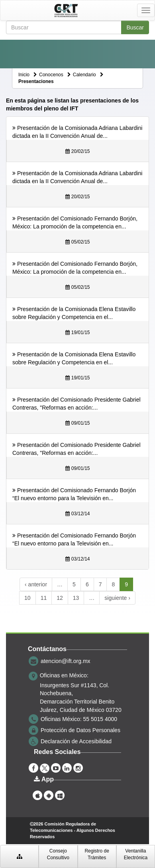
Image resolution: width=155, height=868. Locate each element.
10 (27, 598)
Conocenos (51, 75)
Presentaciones (36, 81)
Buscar (135, 27)
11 (44, 598)
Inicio (24, 75)
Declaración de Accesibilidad (76, 741)
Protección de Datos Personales (80, 730)
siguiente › (117, 598)
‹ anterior (36, 584)
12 (60, 598)
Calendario (84, 75)
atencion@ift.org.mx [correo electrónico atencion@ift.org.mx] (66, 661)
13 (76, 598)
